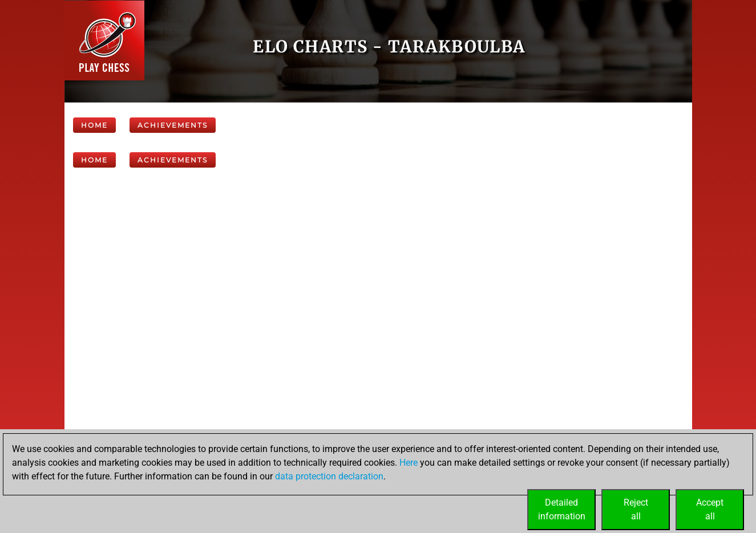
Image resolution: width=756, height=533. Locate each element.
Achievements (173, 125)
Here (409, 463)
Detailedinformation (562, 509)
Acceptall (710, 509)
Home (94, 125)
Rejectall (636, 509)
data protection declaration (329, 476)
